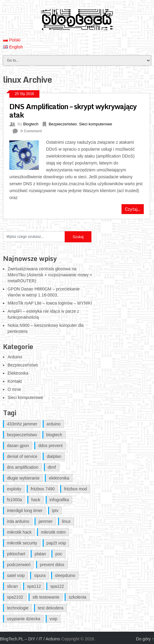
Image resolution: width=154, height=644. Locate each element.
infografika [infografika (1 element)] (59, 500)
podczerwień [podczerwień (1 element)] (19, 565)
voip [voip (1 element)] (54, 619)
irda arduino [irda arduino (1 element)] (18, 521)
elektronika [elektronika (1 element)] (59, 478)
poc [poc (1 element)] (59, 554)
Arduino (15, 357)
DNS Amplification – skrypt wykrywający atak (73, 110)
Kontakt (15, 381)
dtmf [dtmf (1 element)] (52, 467)
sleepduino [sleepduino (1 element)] (65, 575)
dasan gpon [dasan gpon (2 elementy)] (18, 446)
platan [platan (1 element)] (40, 554)
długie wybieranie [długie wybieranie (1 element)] (23, 478)
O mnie (14, 389)
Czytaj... (133, 209)
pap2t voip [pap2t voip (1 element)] (56, 543)
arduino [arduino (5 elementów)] (54, 424)
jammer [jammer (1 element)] (46, 521)
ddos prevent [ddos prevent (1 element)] (50, 446)
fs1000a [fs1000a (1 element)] (14, 500)
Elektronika (18, 373)
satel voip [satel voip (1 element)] (16, 575)
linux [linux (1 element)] (66, 521)
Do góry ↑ (145, 639)
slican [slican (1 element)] (12, 586)
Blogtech (31, 124)
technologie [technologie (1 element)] (18, 608)
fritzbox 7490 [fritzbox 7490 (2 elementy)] (43, 489)
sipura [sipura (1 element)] (40, 575)
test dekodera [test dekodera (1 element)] (51, 608)
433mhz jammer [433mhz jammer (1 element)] (22, 424)
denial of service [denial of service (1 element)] (22, 456)
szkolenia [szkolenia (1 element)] (77, 597)
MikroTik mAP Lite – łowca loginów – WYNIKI (50, 303)
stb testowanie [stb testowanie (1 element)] (46, 597)
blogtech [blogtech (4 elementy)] (54, 435)
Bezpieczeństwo (63, 124)
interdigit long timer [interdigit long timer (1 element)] (25, 511)
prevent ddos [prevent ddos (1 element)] (52, 565)
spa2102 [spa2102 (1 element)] (15, 597)
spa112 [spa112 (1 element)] (34, 586)
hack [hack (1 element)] (36, 500)
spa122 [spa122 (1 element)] (57, 586)
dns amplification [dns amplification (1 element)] (23, 467)
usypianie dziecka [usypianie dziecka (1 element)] (24, 619)
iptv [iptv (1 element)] (55, 511)
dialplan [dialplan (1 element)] (54, 456)
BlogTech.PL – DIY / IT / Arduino (30, 639)
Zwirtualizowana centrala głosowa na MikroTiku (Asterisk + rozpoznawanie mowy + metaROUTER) (50, 275)
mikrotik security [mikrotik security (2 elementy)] (22, 543)
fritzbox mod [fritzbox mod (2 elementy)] (75, 489)
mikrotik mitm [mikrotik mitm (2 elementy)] (53, 532)
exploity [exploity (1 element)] (14, 489)
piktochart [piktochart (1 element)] (16, 554)
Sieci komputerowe (96, 124)
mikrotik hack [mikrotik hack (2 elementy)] (19, 532)
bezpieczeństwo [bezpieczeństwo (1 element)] (22, 435)
